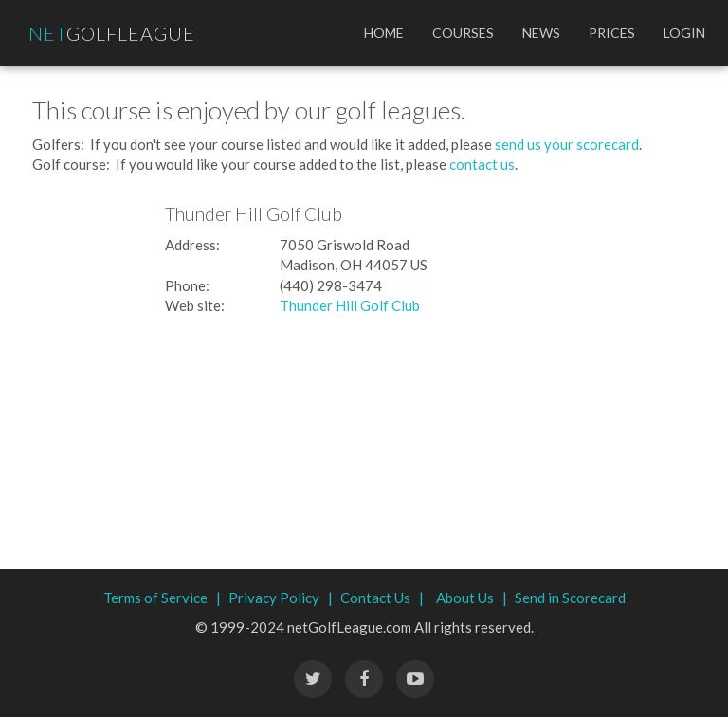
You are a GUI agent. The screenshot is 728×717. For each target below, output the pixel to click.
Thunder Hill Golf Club (350, 305)
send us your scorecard (567, 144)
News (541, 33)
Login (684, 33)
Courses (463, 33)
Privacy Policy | (281, 597)
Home (384, 33)
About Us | (472, 597)
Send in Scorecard (570, 597)
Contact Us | (382, 597)
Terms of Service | (162, 597)
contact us (482, 164)
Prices (612, 33)
